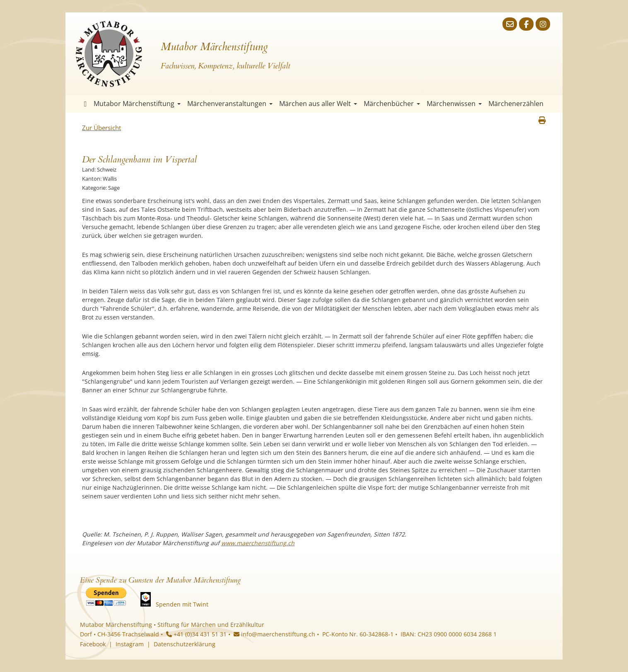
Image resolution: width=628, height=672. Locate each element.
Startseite (86, 104)
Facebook (93, 644)
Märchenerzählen (516, 104)
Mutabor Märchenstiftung (137, 104)
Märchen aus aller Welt (318, 104)
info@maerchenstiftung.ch (274, 634)
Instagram (130, 644)
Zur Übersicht (101, 128)
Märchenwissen (454, 104)
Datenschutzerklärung (185, 644)
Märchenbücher (392, 104)
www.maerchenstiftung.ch (258, 543)
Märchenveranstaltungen (230, 104)
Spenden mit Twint (182, 604)
